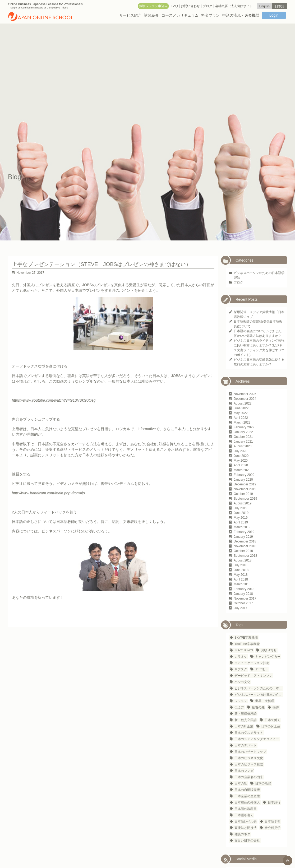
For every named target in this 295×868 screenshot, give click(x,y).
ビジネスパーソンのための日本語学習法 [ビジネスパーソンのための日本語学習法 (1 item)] (259, 688)
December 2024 (245, 399)
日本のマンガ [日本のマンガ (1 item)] (244, 771)
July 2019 (240, 508)
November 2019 (245, 489)
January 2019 (243, 537)
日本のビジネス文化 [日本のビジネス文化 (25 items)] (249, 758)
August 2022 (243, 403)
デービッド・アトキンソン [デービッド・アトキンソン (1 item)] (253, 676)
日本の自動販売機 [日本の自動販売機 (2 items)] (247, 790)
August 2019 (243, 503)
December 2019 (245, 484)
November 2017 (245, 598)
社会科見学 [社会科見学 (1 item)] (273, 828)
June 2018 (241, 570)
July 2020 (240, 451)
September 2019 (245, 499)
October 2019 (243, 494)
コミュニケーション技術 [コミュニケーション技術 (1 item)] (252, 663)
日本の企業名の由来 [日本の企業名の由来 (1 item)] (249, 777)
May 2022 (241, 413)
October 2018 (243, 551)
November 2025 (245, 394)
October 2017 (243, 603)
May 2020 (241, 461)
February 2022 (244, 427)
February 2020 (244, 475)
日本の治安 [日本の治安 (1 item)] (263, 783)
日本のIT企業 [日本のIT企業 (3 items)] (244, 726)
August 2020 (243, 446)
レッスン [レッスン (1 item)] (241, 701)
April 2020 (241, 465)
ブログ (238, 282)
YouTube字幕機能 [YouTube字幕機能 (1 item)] (247, 644)
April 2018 (241, 579)
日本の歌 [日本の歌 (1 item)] (241, 783)
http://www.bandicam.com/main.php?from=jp (48, 493)
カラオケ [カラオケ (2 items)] (241, 657)
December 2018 (245, 541)
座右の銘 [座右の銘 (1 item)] (258, 707)
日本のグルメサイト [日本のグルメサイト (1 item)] (249, 733)
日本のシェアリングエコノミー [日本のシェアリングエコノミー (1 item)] (257, 739)
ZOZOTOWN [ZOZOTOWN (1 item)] (244, 650)
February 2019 (244, 532)
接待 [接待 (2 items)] (276, 707)
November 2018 (245, 546)
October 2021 (243, 437)
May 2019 (241, 518)
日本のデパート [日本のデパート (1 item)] (246, 745)
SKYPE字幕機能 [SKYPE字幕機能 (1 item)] (246, 638)
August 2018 (243, 560)
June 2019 (241, 513)
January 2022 (243, 432)
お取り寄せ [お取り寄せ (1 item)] (269, 650)
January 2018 (243, 594)
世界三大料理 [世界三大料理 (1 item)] (265, 701)
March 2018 (242, 584)
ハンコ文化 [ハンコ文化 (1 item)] (242, 682)
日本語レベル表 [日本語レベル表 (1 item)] (246, 821)
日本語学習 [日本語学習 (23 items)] (273, 821)
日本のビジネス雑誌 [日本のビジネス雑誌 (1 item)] (249, 764)
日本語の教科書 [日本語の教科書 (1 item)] (246, 809)
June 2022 (241, 408)
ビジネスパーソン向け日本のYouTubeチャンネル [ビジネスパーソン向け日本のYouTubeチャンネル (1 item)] (259, 695)
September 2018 (245, 556)
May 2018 (241, 575)
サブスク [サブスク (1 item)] (241, 669)
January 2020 (243, 480)
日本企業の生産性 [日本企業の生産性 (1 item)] (247, 796)
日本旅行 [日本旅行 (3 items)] (274, 802)
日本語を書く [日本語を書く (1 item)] (244, 815)
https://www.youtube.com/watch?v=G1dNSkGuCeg (54, 400)
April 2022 (241, 418)
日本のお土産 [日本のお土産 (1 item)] (271, 726)
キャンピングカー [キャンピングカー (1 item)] (268, 657)
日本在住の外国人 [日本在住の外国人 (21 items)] (247, 802)
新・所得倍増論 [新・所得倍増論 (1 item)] (246, 714)
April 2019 (241, 522)
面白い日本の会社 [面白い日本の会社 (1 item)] (247, 841)
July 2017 (240, 608)
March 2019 (242, 527)
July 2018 (240, 565)
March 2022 (242, 423)
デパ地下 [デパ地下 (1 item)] (261, 669)
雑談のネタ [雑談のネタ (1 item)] (242, 834)
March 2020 (242, 470)
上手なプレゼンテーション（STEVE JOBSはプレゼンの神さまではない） (102, 264)
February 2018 (244, 589)
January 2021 (243, 442)
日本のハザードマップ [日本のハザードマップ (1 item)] (250, 752)
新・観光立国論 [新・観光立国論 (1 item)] (246, 720)
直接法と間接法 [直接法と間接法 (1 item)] (246, 828)
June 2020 (241, 456)
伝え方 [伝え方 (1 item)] (239, 707)
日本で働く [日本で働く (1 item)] (273, 720)
